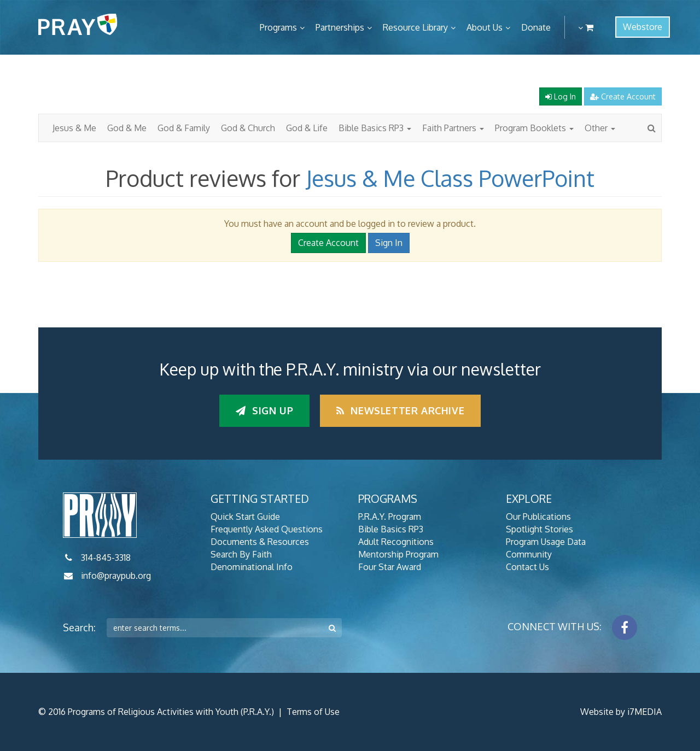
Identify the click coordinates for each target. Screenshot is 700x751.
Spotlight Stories (539, 529)
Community (529, 554)
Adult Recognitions (396, 542)
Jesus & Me (74, 128)
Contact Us (527, 567)
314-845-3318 (106, 558)
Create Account (623, 96)
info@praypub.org (116, 576)
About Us (485, 27)
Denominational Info (252, 567)
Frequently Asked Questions (267, 529)
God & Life (307, 128)
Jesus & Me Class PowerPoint (450, 178)
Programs (278, 27)
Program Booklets (534, 128)
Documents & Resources (260, 542)
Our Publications (538, 517)
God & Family (184, 128)
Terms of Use (313, 712)
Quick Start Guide (245, 517)
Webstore (643, 27)
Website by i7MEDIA (621, 712)
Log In (561, 96)
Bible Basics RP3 (375, 128)
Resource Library (415, 27)
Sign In (389, 243)
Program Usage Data (546, 542)
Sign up (264, 410)
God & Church (248, 128)
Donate (536, 27)
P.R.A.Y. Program (390, 517)
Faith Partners (453, 128)
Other (600, 128)
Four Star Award (390, 567)
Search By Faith (241, 554)
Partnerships (340, 27)
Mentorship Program (398, 554)
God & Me (127, 128)
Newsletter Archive (400, 410)
